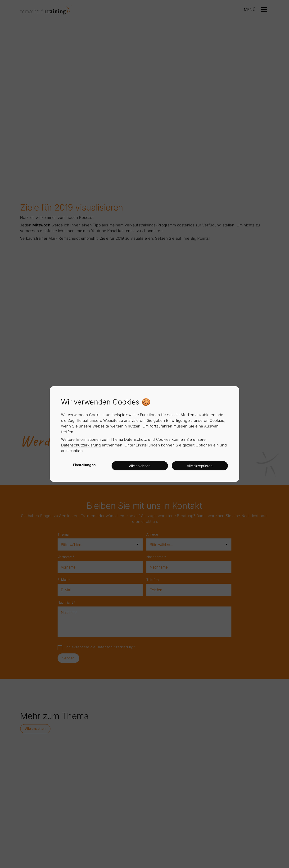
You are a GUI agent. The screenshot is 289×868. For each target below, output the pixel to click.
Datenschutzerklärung (81, 445)
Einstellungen (84, 465)
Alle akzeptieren (200, 466)
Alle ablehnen (140, 466)
